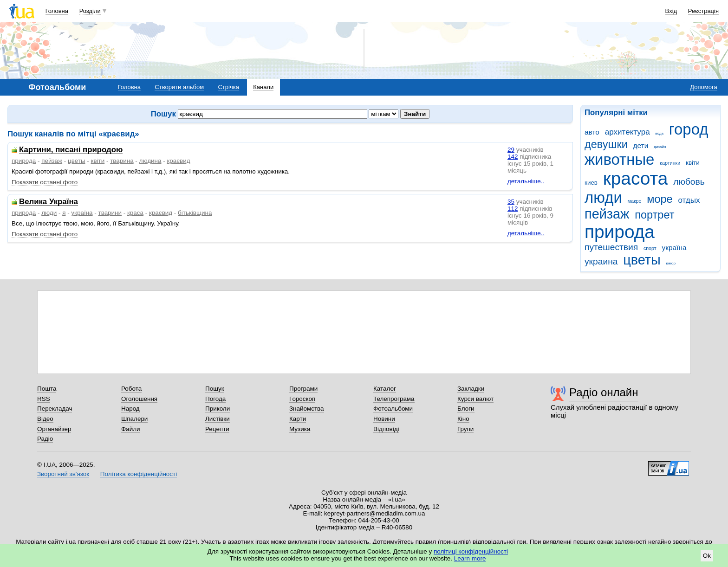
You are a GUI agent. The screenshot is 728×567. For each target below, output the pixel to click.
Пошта (47, 389)
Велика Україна (49, 202)
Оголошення (139, 399)
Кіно (463, 419)
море (660, 199)
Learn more (470, 558)
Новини (384, 419)
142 (513, 157)
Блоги (466, 409)
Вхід (671, 11)
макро (635, 201)
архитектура (627, 132)
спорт (650, 248)
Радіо (45, 439)
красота (636, 178)
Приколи (218, 409)
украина (601, 261)
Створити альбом (179, 87)
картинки (670, 163)
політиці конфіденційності (471, 551)
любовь (689, 182)
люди (603, 197)
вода (659, 133)
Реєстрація (703, 11)
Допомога (703, 87)
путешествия (611, 247)
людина (150, 161)
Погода (215, 399)
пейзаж (607, 214)
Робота (131, 389)
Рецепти (217, 429)
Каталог (385, 389)
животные (619, 159)
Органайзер (54, 429)
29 (511, 150)
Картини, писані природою (71, 150)
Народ (130, 409)
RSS (44, 399)
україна (674, 248)
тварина (122, 161)
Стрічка (228, 87)
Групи (465, 429)
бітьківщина (195, 213)
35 (511, 202)
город (689, 129)
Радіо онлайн (604, 392)
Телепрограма (394, 399)
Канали (263, 87)
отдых (689, 200)
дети (641, 145)
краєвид (178, 161)
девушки (606, 144)
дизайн (660, 147)
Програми (303, 389)
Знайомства (307, 409)
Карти (298, 419)
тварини (110, 213)
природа (620, 232)
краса (135, 213)
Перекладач (55, 409)
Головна (57, 11)
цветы (642, 260)
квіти (693, 163)
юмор (671, 263)
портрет (654, 215)
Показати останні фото (45, 182)
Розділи (90, 11)
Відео (45, 419)
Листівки (218, 419)
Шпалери (134, 419)
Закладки (471, 389)
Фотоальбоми (393, 409)
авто (592, 132)
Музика (300, 429)
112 (513, 209)
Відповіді (386, 429)
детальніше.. (526, 181)
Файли (131, 429)
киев (591, 183)
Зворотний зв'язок (63, 474)
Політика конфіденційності (139, 474)
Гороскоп (302, 399)
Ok (707, 556)
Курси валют (475, 399)
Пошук (215, 389)
